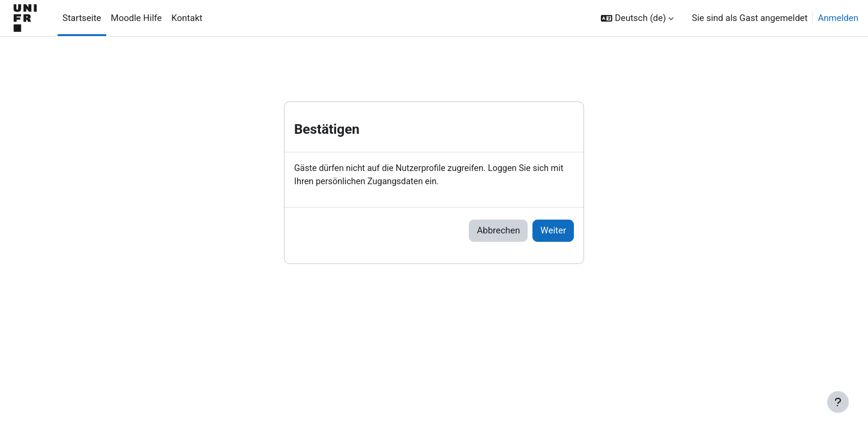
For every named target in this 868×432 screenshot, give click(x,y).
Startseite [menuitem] (82, 18)
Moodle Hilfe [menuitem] (137, 18)
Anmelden (838, 18)
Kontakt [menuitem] (187, 18)
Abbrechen (498, 232)
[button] (637, 18)
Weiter (553, 232)
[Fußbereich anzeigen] (838, 402)
